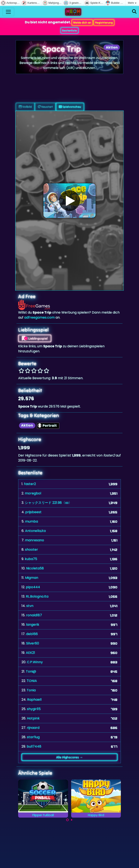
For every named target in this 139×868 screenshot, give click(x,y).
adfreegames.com (39, 317)
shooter (32, 550)
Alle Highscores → (69, 757)
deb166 (32, 634)
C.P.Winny (35, 662)
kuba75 (31, 559)
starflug (33, 737)
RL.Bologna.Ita (37, 596)
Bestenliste (69, 30)
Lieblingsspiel (35, 338)
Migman (32, 578)
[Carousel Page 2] (72, 820)
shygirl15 (34, 709)
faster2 (30, 484)
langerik (33, 625)
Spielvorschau (70, 107)
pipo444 (33, 587)
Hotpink (33, 718)
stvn (30, 606)
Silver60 (33, 643)
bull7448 (34, 746)
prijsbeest (33, 512)
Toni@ (31, 671)
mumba (32, 521)
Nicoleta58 (35, 568)
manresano (35, 540)
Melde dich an (82, 23)
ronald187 (34, 615)
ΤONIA (32, 681)
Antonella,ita (35, 531)
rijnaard (33, 728)
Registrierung (104, 23)
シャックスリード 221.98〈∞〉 (48, 503)
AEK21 (30, 653)
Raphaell (34, 700)
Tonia (31, 690)
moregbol (33, 493)
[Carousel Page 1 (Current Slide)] (67, 820)
